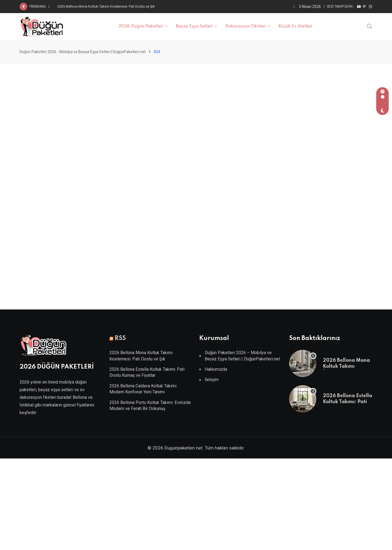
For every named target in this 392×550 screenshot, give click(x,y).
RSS (120, 338)
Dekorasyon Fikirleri (246, 26)
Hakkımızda (216, 369)
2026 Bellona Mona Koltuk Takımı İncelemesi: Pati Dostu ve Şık (106, 6)
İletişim (212, 380)
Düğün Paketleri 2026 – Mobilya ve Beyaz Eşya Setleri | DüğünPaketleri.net (242, 356)
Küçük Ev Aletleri (295, 26)
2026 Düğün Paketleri (141, 26)
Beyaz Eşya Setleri (194, 26)
